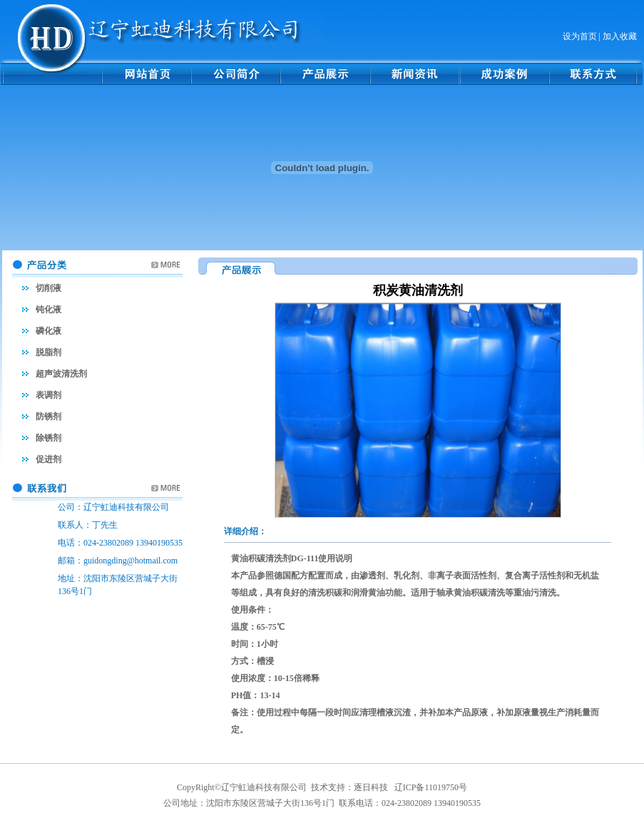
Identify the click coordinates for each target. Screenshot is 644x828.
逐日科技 (371, 787)
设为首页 (580, 36)
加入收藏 (620, 36)
